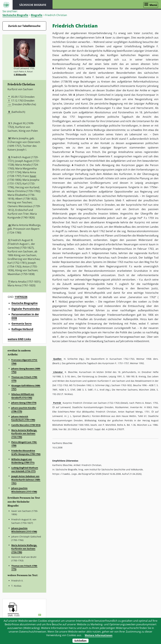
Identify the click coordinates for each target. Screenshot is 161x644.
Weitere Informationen (99, 635)
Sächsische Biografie (15, 15)
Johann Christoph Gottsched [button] (93, 95)
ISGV (6, 5)
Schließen (80, 641)
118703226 (21, 297)
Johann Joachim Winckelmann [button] (73, 90)
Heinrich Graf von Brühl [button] (104, 139)
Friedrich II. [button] (81, 165)
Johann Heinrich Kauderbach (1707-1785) (23, 418)
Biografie (37, 15)
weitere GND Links (19, 339)
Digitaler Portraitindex (26, 309)
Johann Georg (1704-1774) (24, 403)
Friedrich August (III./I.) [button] (70, 68)
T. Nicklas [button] (61, 302)
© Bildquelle (20, 74)
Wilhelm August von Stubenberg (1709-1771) (23, 461)
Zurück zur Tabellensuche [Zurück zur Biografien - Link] (24, 26)
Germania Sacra (22, 324)
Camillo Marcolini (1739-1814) (26, 425)
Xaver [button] (108, 38)
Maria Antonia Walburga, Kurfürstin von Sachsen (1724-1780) (24, 433)
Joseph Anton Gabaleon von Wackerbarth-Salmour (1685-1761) (26, 480)
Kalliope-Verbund (22, 329)
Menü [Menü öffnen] (153, 5)
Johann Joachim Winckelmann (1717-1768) (24, 490)
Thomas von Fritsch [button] (87, 152)
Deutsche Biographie (25, 303)
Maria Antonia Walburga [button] (91, 130)
